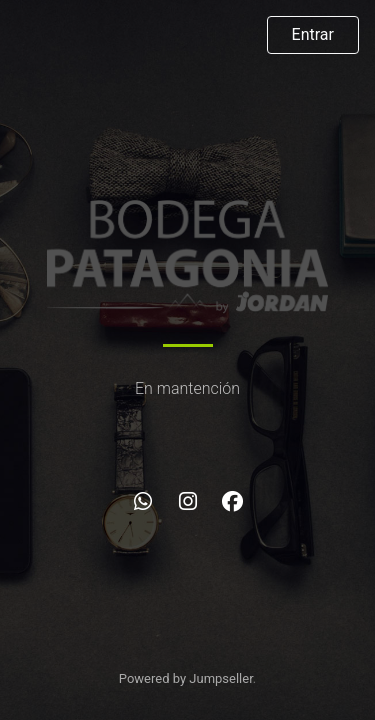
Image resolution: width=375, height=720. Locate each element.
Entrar (313, 34)
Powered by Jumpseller (186, 678)
